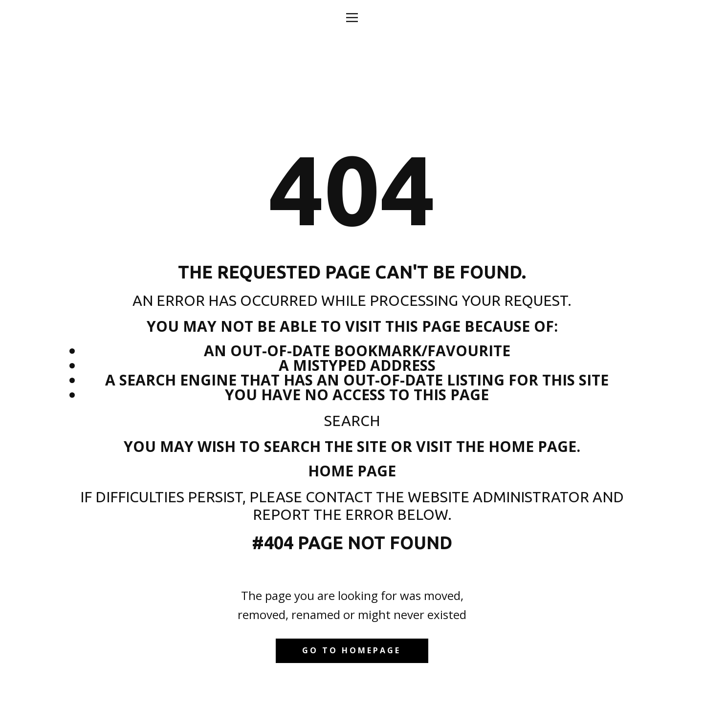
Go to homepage (352, 650)
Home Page (352, 471)
